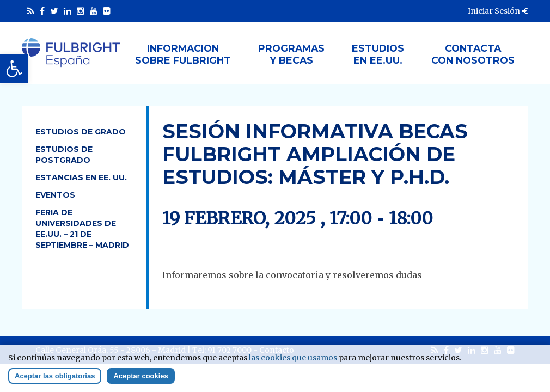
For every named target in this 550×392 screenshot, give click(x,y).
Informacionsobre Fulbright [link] (183, 54)
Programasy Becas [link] (291, 54)
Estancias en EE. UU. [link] (81, 177)
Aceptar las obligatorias (55, 379)
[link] (14, 69)
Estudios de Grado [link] (81, 132)
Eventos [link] (55, 195)
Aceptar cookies (140, 379)
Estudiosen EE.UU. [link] (378, 54)
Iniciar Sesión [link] (498, 11)
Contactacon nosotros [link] (473, 54)
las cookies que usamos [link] (293, 361)
